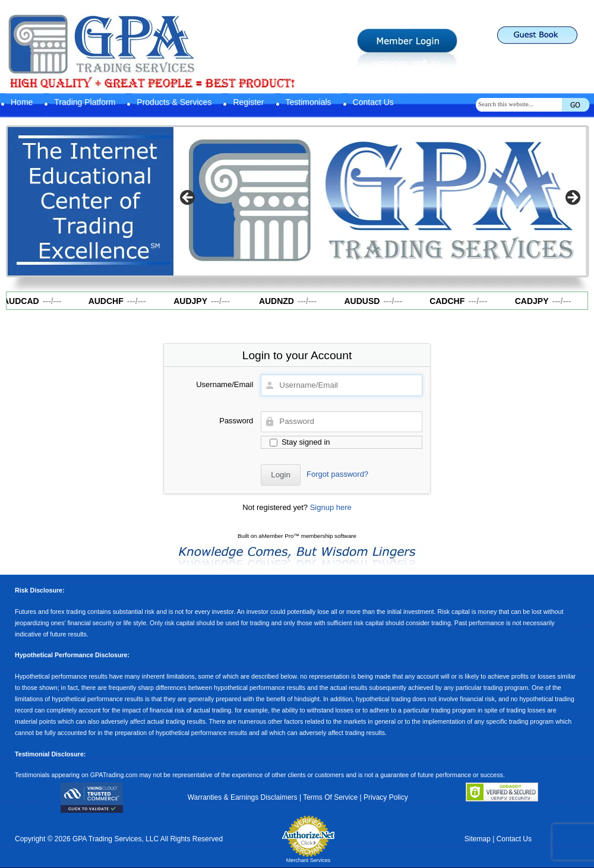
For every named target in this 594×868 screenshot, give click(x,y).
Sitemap (478, 839)
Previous (188, 198)
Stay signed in (300, 442)
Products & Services (174, 102)
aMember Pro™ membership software (307, 536)
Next (572, 198)
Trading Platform (85, 102)
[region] (380, 201)
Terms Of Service (330, 797)
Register (248, 102)
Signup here (331, 507)
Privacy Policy (386, 797)
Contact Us (373, 102)
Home (22, 102)
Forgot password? (337, 474)
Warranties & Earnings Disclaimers (243, 797)
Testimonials (309, 102)
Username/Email (225, 384)
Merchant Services (309, 860)
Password (236, 421)
